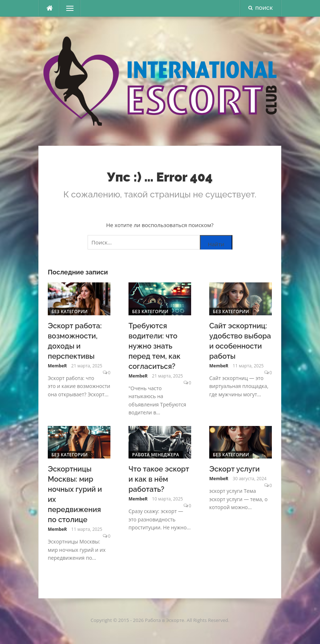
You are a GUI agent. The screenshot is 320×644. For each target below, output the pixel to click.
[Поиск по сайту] (160, 242)
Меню (68, 8)
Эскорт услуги (234, 469)
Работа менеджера (156, 455)
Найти (216, 244)
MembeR (57, 366)
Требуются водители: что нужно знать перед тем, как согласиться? (155, 346)
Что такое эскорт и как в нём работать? (159, 479)
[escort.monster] (49, 8)
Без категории (70, 312)
